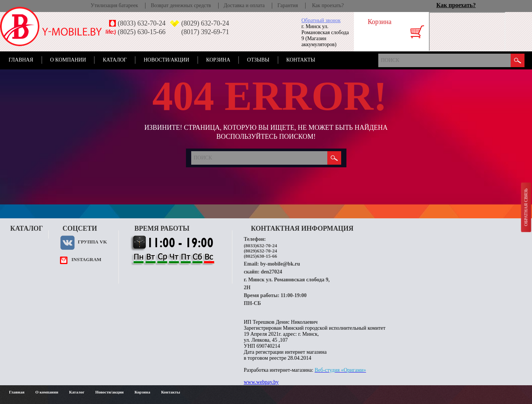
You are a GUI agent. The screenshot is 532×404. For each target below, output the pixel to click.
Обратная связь (526, 207)
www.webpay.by (261, 382)
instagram (86, 259)
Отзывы (258, 60)
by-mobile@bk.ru (280, 264)
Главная (21, 60)
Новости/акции (166, 60)
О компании (68, 60)
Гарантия (288, 5)
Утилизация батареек (114, 5)
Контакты (301, 60)
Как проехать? (328, 5)
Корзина (218, 60)
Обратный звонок (321, 20)
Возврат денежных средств (181, 5)
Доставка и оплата (244, 5)
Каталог (115, 60)
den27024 (272, 272)
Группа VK (92, 242)
